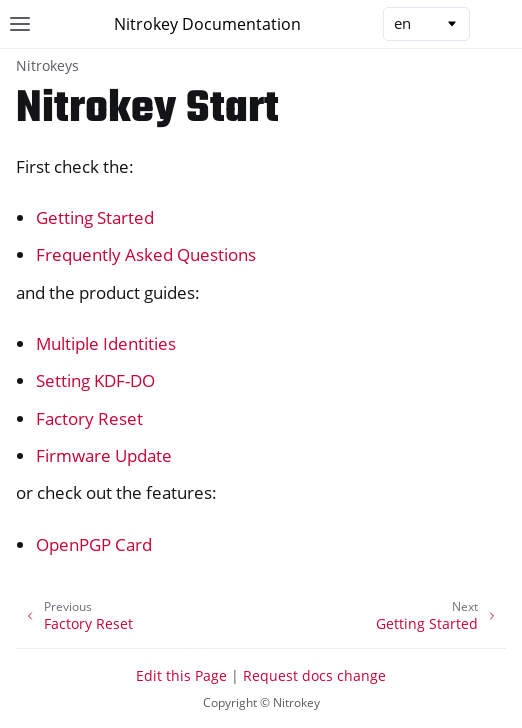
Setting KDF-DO (95, 380)
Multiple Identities (106, 343)
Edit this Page (181, 675)
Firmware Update (104, 455)
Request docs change (314, 675)
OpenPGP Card (94, 544)
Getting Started (95, 217)
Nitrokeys (47, 65)
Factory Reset (89, 418)
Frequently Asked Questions (146, 254)
